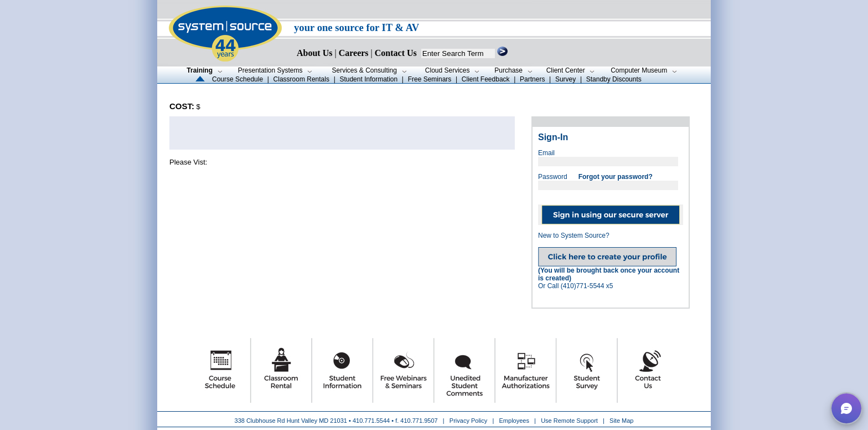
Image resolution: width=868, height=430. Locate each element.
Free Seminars (430, 79)
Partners (532, 79)
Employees (514, 421)
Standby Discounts (614, 79)
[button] (846, 408)
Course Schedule (237, 79)
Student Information (368, 79)
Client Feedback (486, 79)
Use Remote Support (569, 421)
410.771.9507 (419, 421)
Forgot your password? (616, 177)
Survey (565, 79)
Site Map (621, 421)
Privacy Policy (469, 421)
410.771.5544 (371, 421)
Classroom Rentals (301, 79)
